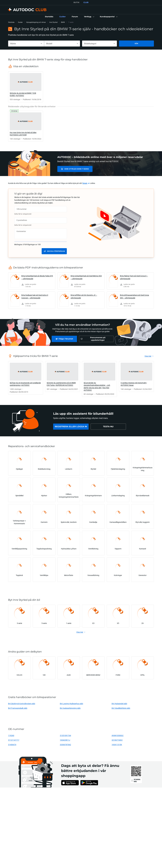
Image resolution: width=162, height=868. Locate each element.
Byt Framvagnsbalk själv (18, 708)
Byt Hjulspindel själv (119, 704)
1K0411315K (117, 745)
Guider (20, 22)
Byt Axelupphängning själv (70, 708)
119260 (11, 735)
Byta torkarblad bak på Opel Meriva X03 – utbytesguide (86, 277)
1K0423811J (65, 740)
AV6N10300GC (118, 735)
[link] (49, 17)
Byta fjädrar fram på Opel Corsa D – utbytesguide (134, 277)
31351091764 (65, 735)
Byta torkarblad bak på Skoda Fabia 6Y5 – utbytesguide (37, 277)
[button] (89, 17)
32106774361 (117, 740)
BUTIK (76, 2)
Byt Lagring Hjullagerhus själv (72, 704)
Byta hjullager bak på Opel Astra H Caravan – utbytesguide (35, 296)
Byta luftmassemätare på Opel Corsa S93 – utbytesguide (134, 296)
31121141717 (14, 740)
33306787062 (65, 745)
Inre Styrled (53, 22)
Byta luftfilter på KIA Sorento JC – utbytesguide (84, 296)
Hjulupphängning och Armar (36, 22)
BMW (63, 22)
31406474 (12, 745)
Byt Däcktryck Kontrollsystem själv (22, 704)
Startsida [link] (11, 22)
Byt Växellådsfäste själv (121, 708)
